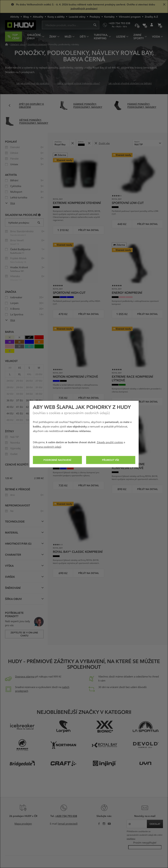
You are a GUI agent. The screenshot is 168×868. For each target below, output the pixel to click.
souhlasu (131, 839)
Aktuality (38, 17)
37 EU (20, 400)
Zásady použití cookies (110, 442)
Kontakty (109, 17)
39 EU (39, 400)
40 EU (10, 407)
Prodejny (95, 17)
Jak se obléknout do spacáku (33, 83)
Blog (26, 17)
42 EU (29, 407)
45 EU (20, 414)
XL (20, 374)
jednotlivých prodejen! (84, 8)
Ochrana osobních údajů (47, 447)
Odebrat (73, 142)
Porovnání (138, 26)
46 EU (29, 414)
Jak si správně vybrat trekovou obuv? (79, 83)
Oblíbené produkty (145, 26)
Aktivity (15, 17)
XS (20, 368)
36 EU (10, 400)
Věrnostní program (130, 17)
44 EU (10, 414)
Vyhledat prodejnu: (19, 223)
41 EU (20, 407)
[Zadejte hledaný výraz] (71, 25)
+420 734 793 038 (66, 816)
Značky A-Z (151, 17)
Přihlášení (153, 26)
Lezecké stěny (77, 17)
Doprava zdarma (25, 677)
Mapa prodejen (23, 824)
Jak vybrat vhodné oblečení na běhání (130, 83)
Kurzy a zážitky (56, 17)
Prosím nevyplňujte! (145, 843)
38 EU (29, 400)
